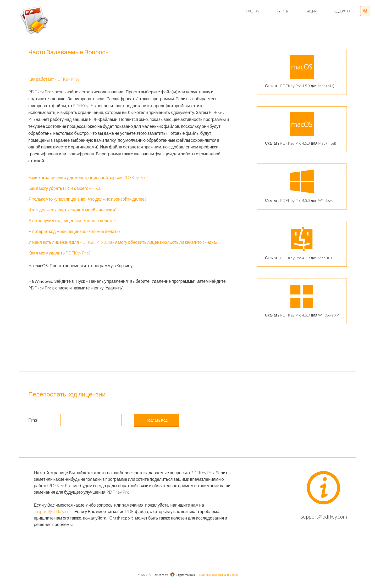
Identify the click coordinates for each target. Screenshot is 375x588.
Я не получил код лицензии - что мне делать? (72, 220)
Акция (312, 11)
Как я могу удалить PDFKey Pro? (59, 253)
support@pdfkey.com (53, 511)
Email (34, 420)
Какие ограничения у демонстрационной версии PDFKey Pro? (88, 177)
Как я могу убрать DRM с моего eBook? (65, 188)
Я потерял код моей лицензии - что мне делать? (74, 231)
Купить (282, 11)
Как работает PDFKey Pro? (54, 79)
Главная (253, 11)
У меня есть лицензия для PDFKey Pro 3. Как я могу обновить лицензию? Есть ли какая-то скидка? (123, 242)
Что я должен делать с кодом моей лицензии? (72, 210)
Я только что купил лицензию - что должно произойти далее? (87, 199)
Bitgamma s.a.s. (183, 575)
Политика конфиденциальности (218, 575)
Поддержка (341, 11)
